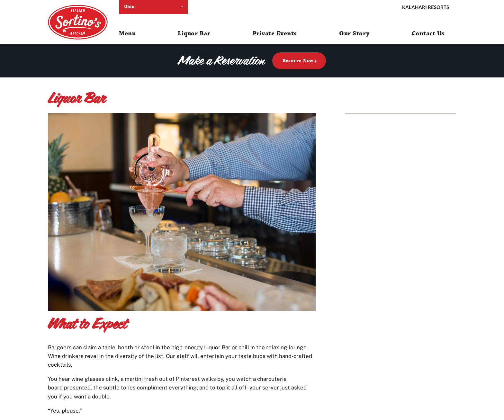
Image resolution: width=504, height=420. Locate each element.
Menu (127, 34)
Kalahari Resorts (426, 7)
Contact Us (428, 34)
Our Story (354, 34)
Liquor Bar (194, 34)
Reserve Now (298, 61)
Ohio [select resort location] (129, 7)
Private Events (275, 34)
